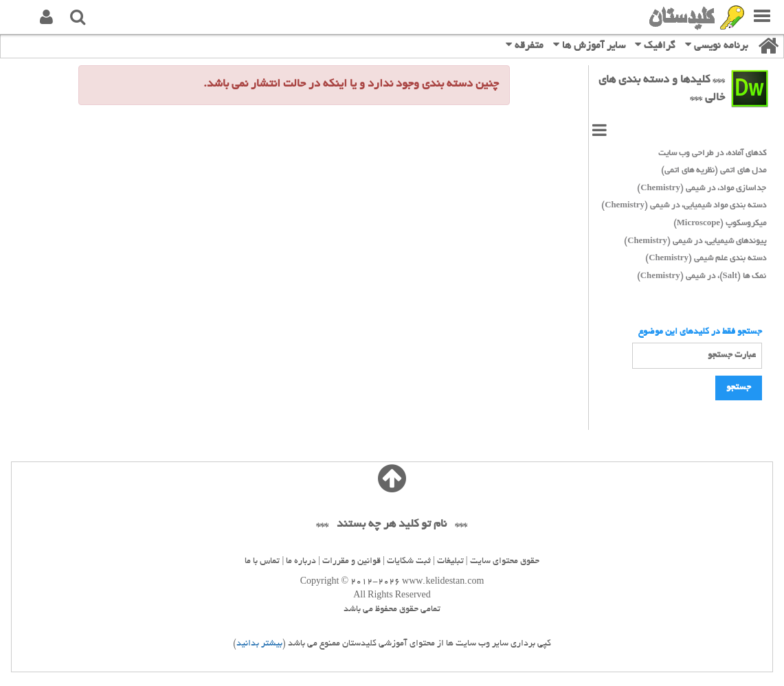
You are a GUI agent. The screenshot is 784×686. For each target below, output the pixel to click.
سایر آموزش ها (589, 45)
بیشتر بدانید (259, 644)
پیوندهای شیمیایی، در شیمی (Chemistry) (695, 241)
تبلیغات (450, 562)
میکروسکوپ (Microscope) (720, 224)
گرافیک (655, 45)
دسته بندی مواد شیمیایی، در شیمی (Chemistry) (684, 206)
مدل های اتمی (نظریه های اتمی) (714, 171)
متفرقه (525, 45)
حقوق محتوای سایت (505, 562)
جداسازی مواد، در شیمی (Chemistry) (702, 188)
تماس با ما (262, 562)
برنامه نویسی (717, 45)
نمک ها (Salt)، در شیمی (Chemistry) (702, 276)
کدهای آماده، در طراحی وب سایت (712, 153)
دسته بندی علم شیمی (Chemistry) (706, 259)
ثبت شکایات (409, 562)
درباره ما (301, 562)
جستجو (739, 388)
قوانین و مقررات (351, 562)
